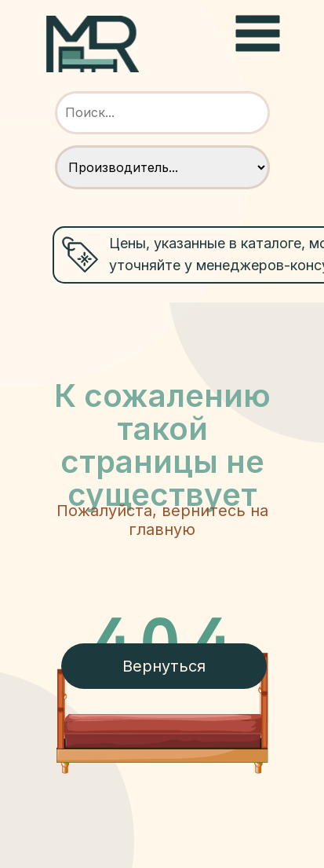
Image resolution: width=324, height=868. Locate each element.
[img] (93, 44)
